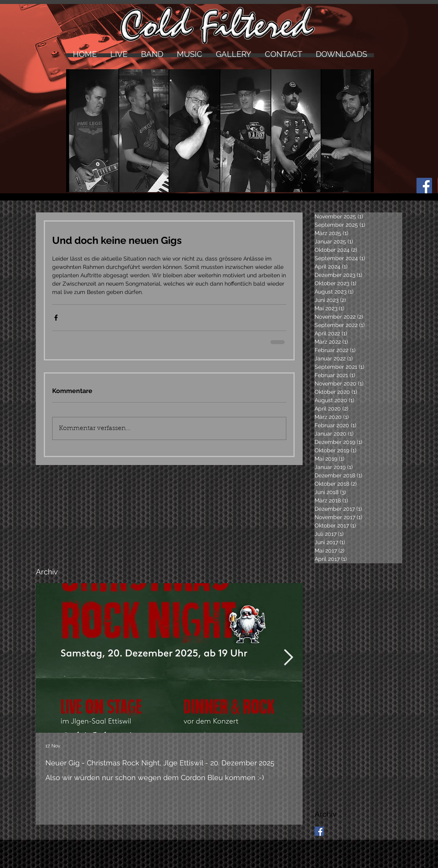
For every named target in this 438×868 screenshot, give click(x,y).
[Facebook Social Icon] (424, 186)
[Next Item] (288, 658)
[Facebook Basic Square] (319, 831)
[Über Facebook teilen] (56, 318)
